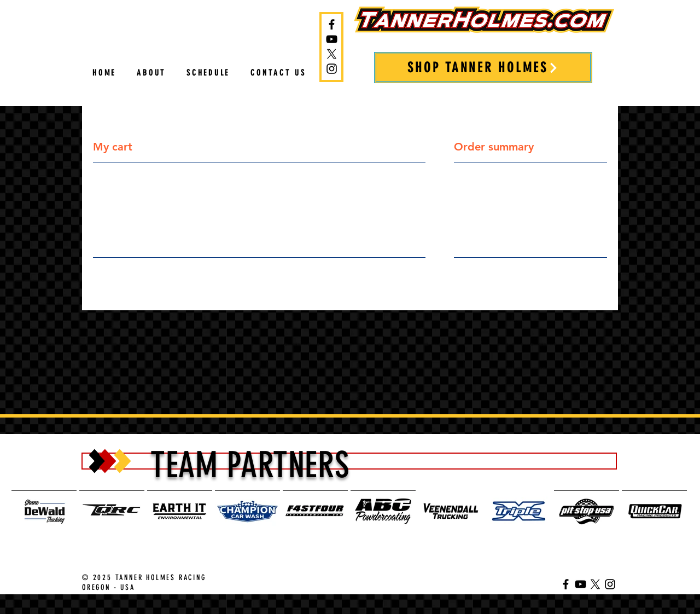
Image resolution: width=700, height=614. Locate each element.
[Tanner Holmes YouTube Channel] (332, 39)
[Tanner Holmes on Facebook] (332, 24)
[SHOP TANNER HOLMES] (483, 68)
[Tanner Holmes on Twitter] (332, 54)
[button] (208, 73)
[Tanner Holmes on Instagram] (332, 69)
